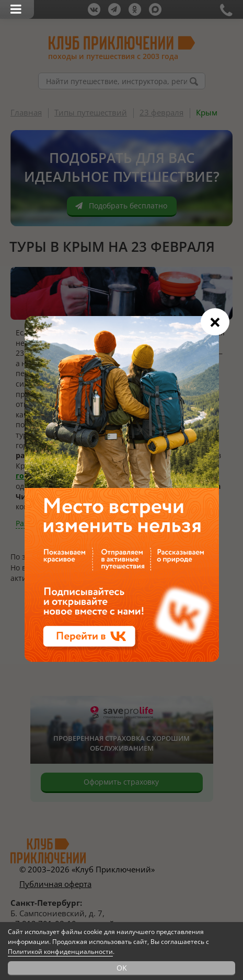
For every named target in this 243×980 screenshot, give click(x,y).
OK (122, 968)
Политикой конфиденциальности (60, 952)
